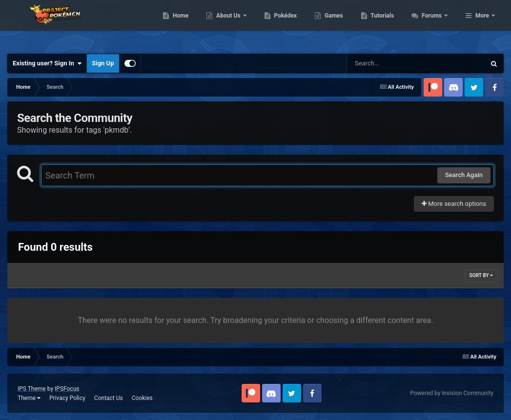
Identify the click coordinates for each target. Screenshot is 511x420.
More (482, 24)
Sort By (481, 275)
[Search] (391, 63)
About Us (282, 24)
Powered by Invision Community (452, 393)
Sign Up (103, 63)
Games (387, 24)
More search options (454, 204)
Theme (29, 398)
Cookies (142, 398)
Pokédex (338, 24)
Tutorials (435, 24)
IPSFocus (67, 389)
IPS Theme (32, 389)
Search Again (464, 175)
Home (234, 24)
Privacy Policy (67, 398)
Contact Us (109, 398)
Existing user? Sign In (47, 63)
